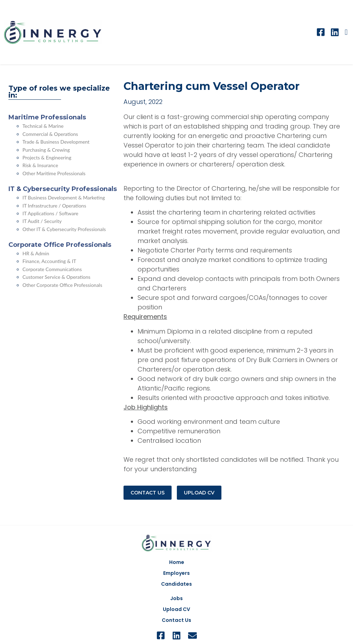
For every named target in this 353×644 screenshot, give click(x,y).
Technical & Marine (43, 126)
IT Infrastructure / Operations (54, 206)
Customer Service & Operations (56, 277)
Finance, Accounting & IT (49, 261)
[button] (346, 32)
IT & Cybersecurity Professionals (63, 189)
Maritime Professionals (47, 117)
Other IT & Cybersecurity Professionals (64, 229)
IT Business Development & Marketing (64, 198)
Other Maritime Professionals (54, 173)
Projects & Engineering (47, 157)
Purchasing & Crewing (46, 150)
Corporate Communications (52, 269)
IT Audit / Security (42, 221)
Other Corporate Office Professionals (62, 285)
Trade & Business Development (56, 142)
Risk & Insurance (40, 165)
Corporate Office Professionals (60, 245)
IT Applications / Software (50, 213)
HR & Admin (36, 253)
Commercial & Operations (50, 134)
